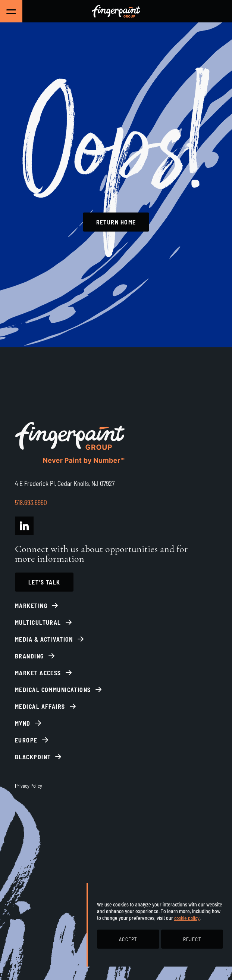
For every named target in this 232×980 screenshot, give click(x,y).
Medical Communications (53, 690)
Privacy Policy (29, 786)
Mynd (23, 723)
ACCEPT (128, 939)
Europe (26, 740)
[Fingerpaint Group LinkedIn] (24, 526)
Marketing (31, 606)
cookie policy (187, 918)
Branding (29, 656)
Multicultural (38, 622)
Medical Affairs (40, 706)
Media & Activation (44, 639)
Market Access (38, 673)
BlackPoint (33, 757)
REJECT (192, 939)
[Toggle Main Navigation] (11, 11)
